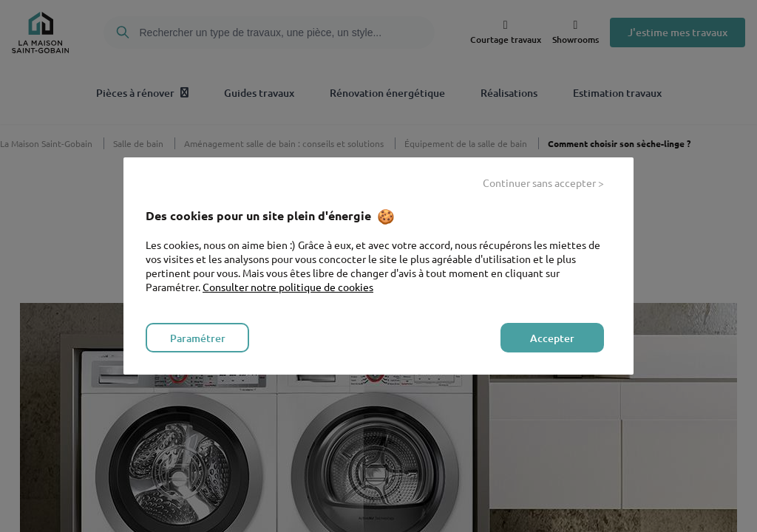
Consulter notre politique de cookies (288, 287)
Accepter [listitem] (552, 338)
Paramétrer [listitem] (198, 338)
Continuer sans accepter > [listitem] (543, 183)
